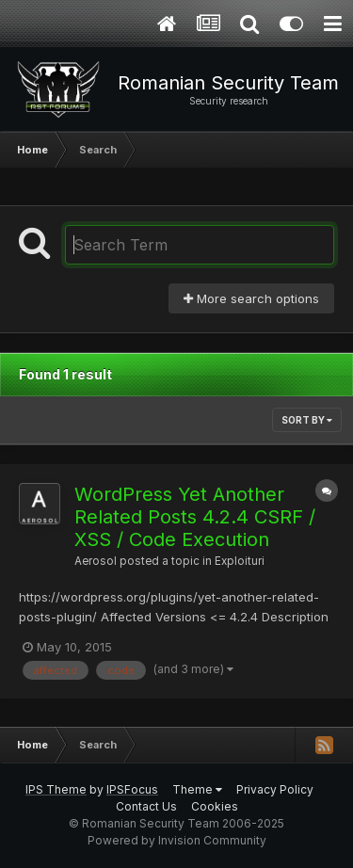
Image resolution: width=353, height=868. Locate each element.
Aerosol (96, 561)
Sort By (307, 420)
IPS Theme (56, 789)
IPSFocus (132, 789)
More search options (251, 298)
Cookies (215, 806)
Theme (197, 789)
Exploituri (240, 561)
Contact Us (146, 806)
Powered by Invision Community (177, 840)
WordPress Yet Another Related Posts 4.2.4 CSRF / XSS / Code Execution (195, 517)
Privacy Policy (275, 789)
